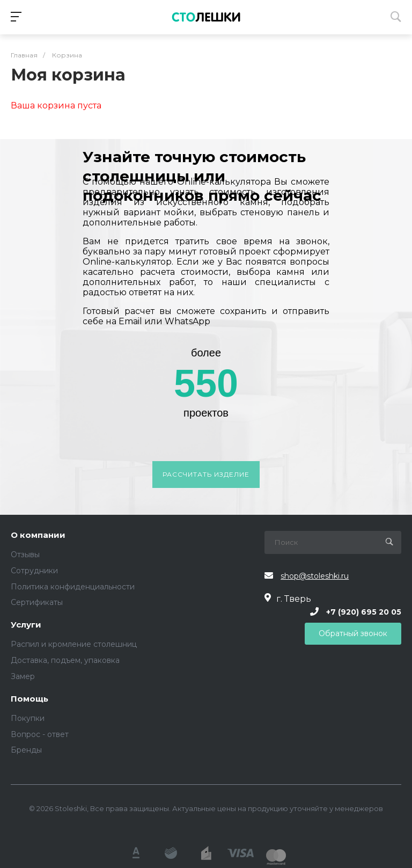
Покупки (28, 718)
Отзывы (25, 555)
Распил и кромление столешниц (74, 644)
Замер (23, 676)
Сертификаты (37, 602)
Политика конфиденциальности (73, 587)
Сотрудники (34, 571)
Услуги (26, 625)
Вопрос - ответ (40, 734)
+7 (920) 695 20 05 (364, 611)
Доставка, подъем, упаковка (65, 660)
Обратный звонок (353, 633)
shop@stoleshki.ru (315, 576)
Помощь (30, 699)
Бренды (26, 750)
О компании (38, 535)
